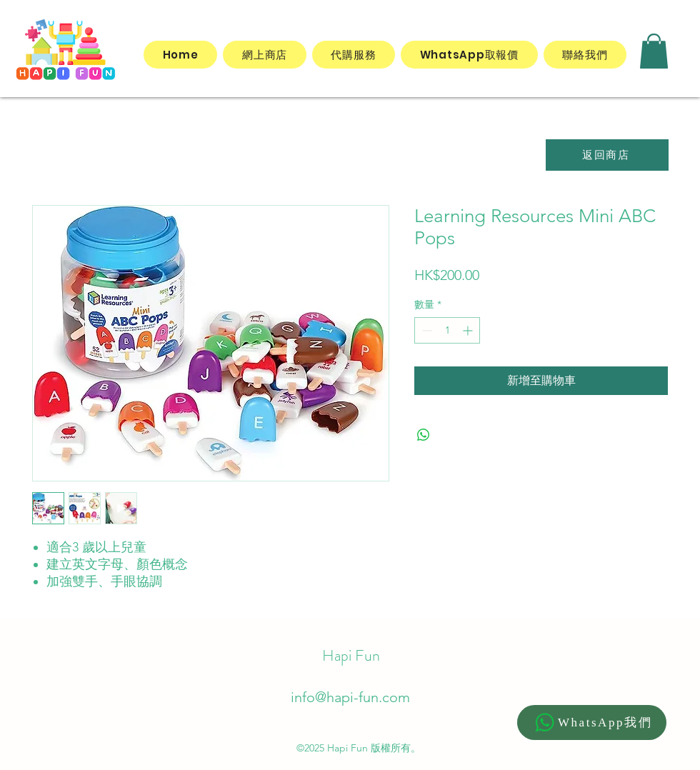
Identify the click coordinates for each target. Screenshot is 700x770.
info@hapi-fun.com (350, 697)
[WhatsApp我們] (592, 722)
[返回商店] (607, 155)
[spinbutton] (447, 330)
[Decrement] (425, 330)
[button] (654, 51)
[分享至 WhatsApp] (424, 435)
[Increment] (469, 330)
